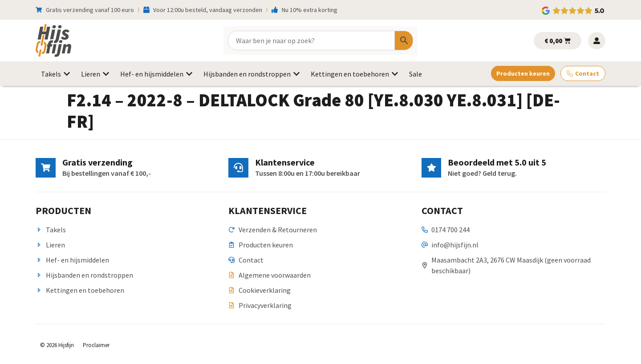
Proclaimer (96, 345)
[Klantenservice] (238, 168)
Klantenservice (284, 162)
